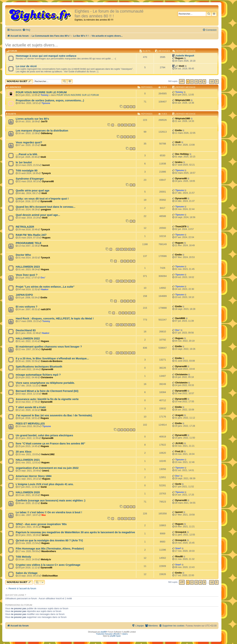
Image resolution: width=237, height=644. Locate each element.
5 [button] (204, 81)
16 (122, 281)
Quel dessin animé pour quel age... (38, 215)
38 (130, 325)
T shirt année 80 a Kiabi (31, 407)
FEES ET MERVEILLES (30, 424)
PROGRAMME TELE (29, 243)
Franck (45, 246)
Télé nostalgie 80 (27, 171)
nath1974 (46, 309)
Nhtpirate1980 (183, 100)
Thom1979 (181, 227)
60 (133, 249)
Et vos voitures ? (27, 307)
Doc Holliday (182, 154)
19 (133, 281)
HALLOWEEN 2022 (28, 338)
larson (45, 535)
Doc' (43, 278)
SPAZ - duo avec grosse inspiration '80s (41, 524)
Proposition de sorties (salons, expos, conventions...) (50, 100)
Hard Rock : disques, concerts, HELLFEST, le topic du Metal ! (55, 318)
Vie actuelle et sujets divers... (32, 45)
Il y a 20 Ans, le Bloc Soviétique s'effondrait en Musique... (52, 358)
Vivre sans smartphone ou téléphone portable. (45, 383)
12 (133, 125)
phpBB (103, 632)
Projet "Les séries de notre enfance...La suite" (45, 287)
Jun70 (44, 122)
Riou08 (179, 557)
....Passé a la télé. (27, 154)
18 (130, 281)
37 (126, 325)
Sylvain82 (46, 349)
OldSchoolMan (50, 576)
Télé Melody (23, 557)
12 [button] (212, 81)
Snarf (178, 548)
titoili (182, 66)
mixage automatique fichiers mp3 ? (38, 375)
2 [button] (192, 81)
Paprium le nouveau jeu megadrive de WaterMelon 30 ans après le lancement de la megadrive (75, 532)
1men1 (46, 471)
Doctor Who (23, 255)
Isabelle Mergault (185, 56)
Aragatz (179, 415)
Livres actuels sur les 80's (32, 119)
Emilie (178, 130)
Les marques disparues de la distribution (42, 131)
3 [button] (196, 81)
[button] (182, 81)
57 (122, 249)
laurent (46, 165)
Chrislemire (47, 377)
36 (122, 325)
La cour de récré (26, 66)
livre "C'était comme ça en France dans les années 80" (50, 444)
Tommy (45, 95)
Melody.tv (46, 559)
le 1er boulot (24, 162)
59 (130, 249)
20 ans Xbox (24, 452)
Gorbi (44, 487)
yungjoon (46, 210)
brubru (179, 162)
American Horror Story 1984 (34, 476)
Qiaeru (125, 634)
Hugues (179, 58)
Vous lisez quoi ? (27, 275)
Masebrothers (49, 551)
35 (118, 325)
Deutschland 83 (26, 330)
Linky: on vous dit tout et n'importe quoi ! (42, 199)
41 (130, 353)
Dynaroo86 (48, 181)
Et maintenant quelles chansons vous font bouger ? (49, 347)
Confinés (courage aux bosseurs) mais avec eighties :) (51, 500)
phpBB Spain (115, 636)
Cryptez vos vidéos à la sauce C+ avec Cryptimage (48, 565)
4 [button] (200, 81)
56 (118, 249)
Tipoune (46, 103)
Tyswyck (46, 173)
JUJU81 (179, 443)
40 (126, 353)
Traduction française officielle (108, 634)
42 (133, 353)
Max (44, 515)
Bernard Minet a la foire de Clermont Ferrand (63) (47, 391)
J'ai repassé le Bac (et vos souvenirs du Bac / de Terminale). (54, 415)
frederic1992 (48, 454)
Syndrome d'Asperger (30, 179)
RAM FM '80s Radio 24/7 (31, 235)
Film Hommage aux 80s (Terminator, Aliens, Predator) (50, 549)
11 (130, 125)
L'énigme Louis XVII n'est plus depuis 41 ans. (45, 484)
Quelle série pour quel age (33, 190)
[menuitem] (26, 30)
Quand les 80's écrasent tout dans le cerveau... (46, 207)
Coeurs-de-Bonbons (52, 361)
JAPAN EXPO (24, 295)
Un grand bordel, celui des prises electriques (44, 435)
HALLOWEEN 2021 (28, 460)
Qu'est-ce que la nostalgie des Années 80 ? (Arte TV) (49, 540)
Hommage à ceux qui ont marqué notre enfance (46, 56)
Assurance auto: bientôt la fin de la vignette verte (47, 399)
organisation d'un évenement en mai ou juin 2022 (47, 468)
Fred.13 (179, 451)
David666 (180, 318)
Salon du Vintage (27, 573)
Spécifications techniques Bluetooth (39, 367)
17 (126, 281)
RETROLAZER (25, 227)
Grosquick (181, 532)
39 (133, 325)
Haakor (45, 289)
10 (126, 125)
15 (118, 281)
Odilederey (47, 133)
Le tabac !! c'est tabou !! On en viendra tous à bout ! (49, 512)
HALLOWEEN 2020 (28, 492)
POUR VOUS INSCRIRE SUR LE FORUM (41, 92)
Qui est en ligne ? (16, 595)
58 (126, 249)
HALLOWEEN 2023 (28, 267)
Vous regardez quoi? (29, 142)
